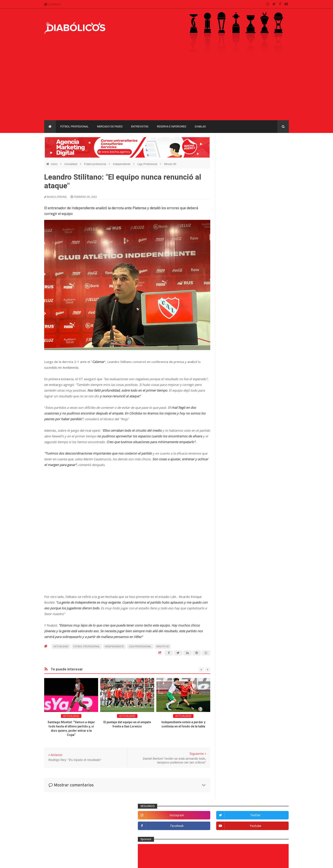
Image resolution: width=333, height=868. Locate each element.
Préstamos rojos (235, 517)
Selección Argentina (237, 545)
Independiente (122, 164)
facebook (240, 162)
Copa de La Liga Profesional (240, 580)
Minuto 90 (170, 164)
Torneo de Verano (267, 587)
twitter (275, 151)
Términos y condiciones (147, 841)
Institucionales (234, 489)
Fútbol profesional (74, 126)
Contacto (53, 4)
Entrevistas (140, 126)
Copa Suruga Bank (265, 573)
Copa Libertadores (258, 565)
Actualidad (71, 164)
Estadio (229, 461)
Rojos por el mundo (237, 538)
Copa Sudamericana (235, 573)
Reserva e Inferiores (172, 126)
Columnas (231, 420)
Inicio (55, 164)
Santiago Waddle (98, 862)
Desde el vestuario (236, 434)
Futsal (228, 468)
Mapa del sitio (140, 824)
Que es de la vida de (238, 524)
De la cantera (233, 427)
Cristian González (73, 862)
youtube (275, 162)
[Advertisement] (166, 88)
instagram (240, 151)
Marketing (231, 496)
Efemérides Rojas (236, 448)
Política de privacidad (145, 832)
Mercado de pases (110, 126)
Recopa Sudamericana (236, 587)
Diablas (200, 126)
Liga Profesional (148, 164)
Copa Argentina (232, 565)
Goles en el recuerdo (238, 482)
